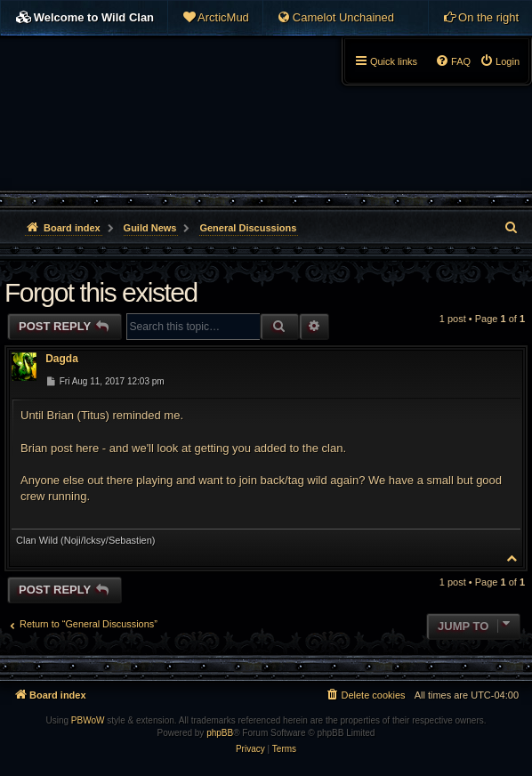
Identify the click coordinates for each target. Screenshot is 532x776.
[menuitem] (215, 18)
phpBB (220, 733)
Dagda (62, 359)
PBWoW (88, 720)
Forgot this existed (101, 292)
